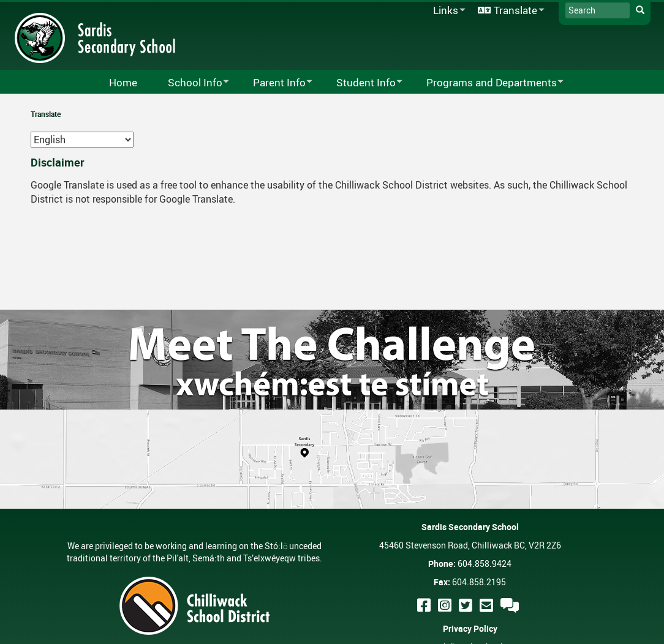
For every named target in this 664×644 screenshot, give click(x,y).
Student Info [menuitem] (361, 83)
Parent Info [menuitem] (275, 83)
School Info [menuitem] (191, 83)
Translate (46, 114)
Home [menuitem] (123, 82)
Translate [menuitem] (509, 11)
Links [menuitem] (447, 11)
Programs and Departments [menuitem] (487, 83)
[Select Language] (82, 140)
